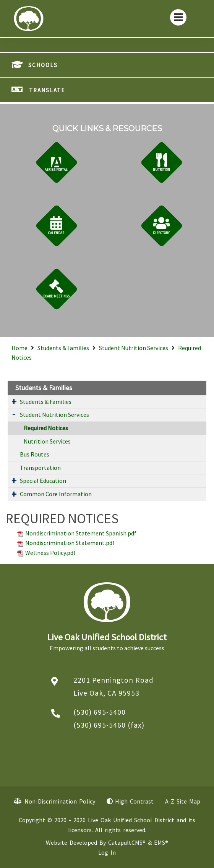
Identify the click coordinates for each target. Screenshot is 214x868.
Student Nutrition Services (134, 348)
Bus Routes (35, 454)
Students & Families (63, 348)
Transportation (40, 468)
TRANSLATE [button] (47, 90)
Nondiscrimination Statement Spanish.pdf (81, 533)
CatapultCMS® (127, 842)
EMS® (161, 842)
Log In (107, 852)
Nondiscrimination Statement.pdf (70, 543)
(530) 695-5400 (100, 712)
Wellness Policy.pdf (50, 553)
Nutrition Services (47, 441)
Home (19, 348)
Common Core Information (56, 494)
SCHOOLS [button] (43, 65)
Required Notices (46, 428)
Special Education (43, 481)
